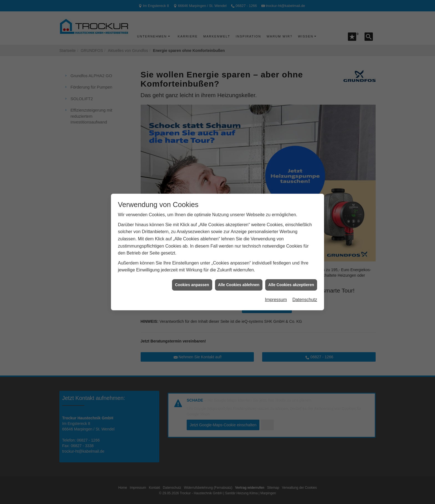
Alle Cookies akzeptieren (291, 273)
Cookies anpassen (192, 273)
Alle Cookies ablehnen (239, 273)
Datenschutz (305, 288)
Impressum (276, 288)
